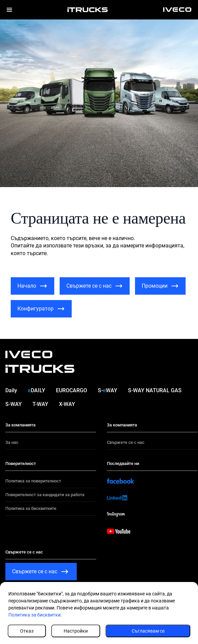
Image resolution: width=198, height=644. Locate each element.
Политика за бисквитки (35, 615)
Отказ (27, 631)
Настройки (76, 631)
